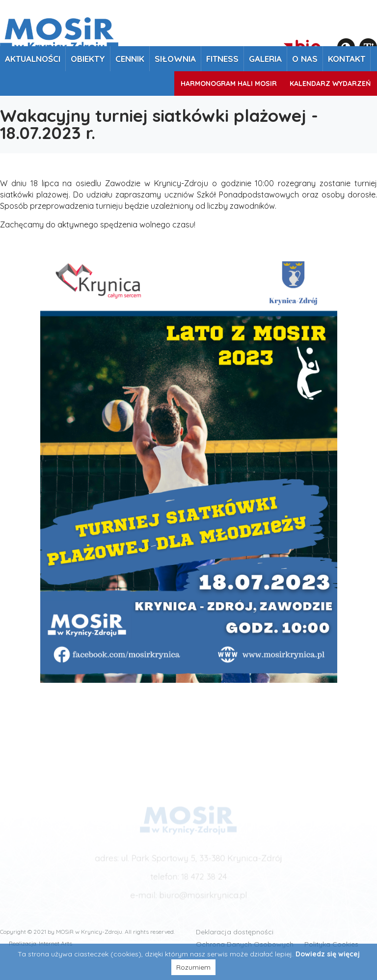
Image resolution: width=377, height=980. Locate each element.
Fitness (222, 59)
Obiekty (88, 59)
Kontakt (347, 59)
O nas (305, 59)
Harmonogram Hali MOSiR (229, 84)
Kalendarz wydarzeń (330, 84)
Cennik (130, 59)
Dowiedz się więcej (328, 954)
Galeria (265, 59)
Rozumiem (193, 967)
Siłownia (175, 59)
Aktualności (33, 59)
